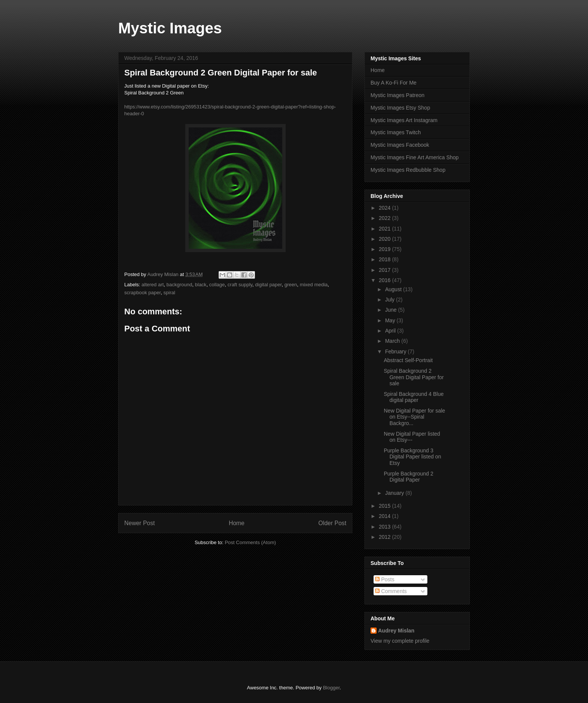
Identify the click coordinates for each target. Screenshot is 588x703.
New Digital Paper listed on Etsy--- (412, 437)
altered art (153, 285)
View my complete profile (400, 641)
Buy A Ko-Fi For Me (393, 83)
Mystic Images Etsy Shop (400, 108)
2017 (385, 270)
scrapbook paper (142, 293)
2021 (385, 229)
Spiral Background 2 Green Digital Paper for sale (414, 377)
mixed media (314, 285)
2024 (385, 208)
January (395, 493)
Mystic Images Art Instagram (404, 120)
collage (217, 285)
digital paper (268, 285)
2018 (385, 259)
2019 (385, 249)
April (391, 331)
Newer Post (140, 523)
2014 (385, 516)
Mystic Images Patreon (397, 95)
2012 (385, 537)
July (390, 300)
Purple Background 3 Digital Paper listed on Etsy (412, 457)
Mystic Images (170, 28)
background (179, 285)
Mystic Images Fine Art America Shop (415, 157)
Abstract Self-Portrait (408, 360)
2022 (385, 218)
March (393, 341)
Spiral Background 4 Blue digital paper (414, 397)
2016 (385, 280)
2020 (385, 239)
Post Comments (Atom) (250, 542)
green (291, 285)
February (396, 351)
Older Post (332, 523)
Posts (385, 579)
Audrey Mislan (396, 631)
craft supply (240, 285)
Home (237, 523)
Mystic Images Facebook (400, 145)
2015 (385, 506)
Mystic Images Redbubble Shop (408, 170)
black (201, 285)
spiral (169, 293)
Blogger (331, 688)
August (394, 289)
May (391, 320)
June (391, 310)
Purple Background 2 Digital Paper (409, 477)
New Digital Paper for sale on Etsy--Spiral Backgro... (414, 417)
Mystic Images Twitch (396, 132)
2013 (385, 527)
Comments (391, 591)
